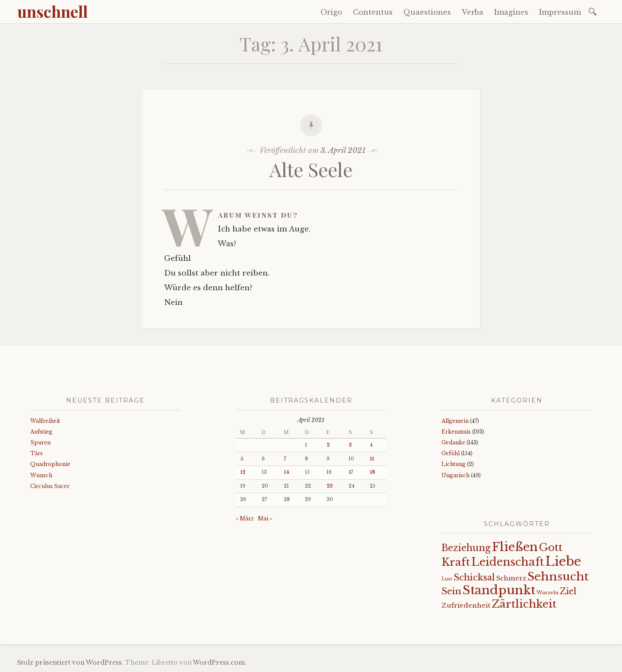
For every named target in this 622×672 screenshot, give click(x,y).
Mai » (265, 518)
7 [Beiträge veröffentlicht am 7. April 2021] (285, 459)
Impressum (560, 12)
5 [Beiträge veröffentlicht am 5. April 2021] (242, 459)
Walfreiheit (45, 421)
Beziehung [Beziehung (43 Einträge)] (466, 548)
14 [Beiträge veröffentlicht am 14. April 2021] (287, 472)
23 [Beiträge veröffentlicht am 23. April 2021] (330, 486)
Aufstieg (41, 432)
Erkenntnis (456, 432)
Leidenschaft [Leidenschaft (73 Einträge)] (508, 562)
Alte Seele (311, 169)
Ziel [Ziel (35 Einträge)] (568, 591)
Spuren (40, 442)
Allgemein (455, 421)
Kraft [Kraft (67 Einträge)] (456, 562)
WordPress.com (219, 662)
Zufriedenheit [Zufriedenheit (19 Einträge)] (466, 605)
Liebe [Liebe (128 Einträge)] (563, 561)
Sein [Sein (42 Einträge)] (451, 591)
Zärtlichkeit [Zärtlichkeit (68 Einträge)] (524, 604)
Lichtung (454, 464)
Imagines (511, 12)
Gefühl (451, 453)
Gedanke (453, 442)
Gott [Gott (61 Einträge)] (551, 547)
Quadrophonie (50, 464)
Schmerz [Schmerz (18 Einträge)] (511, 578)
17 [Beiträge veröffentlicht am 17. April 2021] (351, 472)
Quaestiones (427, 12)
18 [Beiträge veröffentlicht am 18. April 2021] (372, 472)
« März (245, 518)
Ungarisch (455, 475)
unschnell (52, 11)
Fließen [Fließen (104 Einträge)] (515, 547)
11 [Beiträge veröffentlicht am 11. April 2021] (372, 459)
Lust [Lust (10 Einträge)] (447, 579)
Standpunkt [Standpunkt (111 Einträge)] (499, 590)
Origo (331, 12)
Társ (36, 453)
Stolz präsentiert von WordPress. (70, 662)
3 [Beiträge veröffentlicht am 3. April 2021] (350, 445)
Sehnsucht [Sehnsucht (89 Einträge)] (558, 576)
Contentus (373, 12)
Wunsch (41, 475)
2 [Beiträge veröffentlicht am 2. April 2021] (328, 445)
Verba (473, 12)
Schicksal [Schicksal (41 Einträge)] (474, 577)
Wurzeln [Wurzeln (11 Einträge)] (547, 593)
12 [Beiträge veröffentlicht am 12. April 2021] (243, 472)
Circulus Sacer (50, 486)
